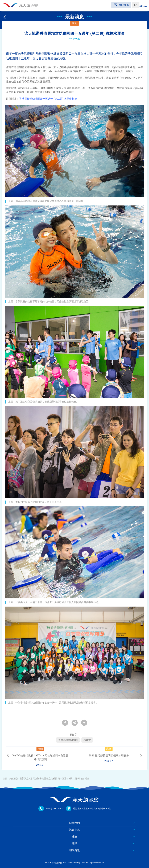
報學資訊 (74, 850)
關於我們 (74, 823)
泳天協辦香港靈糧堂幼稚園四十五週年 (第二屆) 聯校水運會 (60, 779)
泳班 (74, 837)
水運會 (87, 740)
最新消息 (24, 779)
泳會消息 (13, 779)
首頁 (5, 779)
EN (136, 5)
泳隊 (74, 843)
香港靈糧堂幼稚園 (68, 740)
